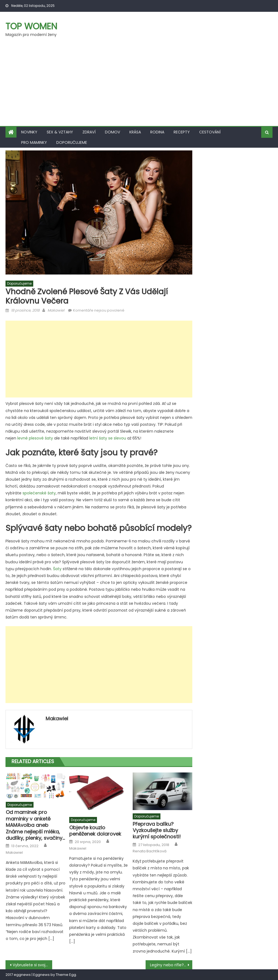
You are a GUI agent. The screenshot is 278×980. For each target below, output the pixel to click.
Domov (112, 132)
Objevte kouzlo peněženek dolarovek (95, 831)
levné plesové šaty (35, 438)
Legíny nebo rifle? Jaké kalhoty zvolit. (171, 965)
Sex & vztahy (60, 132)
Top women (31, 26)
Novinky (29, 132)
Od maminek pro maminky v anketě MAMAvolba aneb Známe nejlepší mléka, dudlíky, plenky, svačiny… (35, 825)
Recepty (182, 132)
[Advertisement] (139, 85)
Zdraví (89, 132)
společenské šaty (39, 493)
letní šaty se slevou (108, 438)
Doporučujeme (72, 142)
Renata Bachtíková (150, 851)
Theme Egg (66, 975)
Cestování (210, 132)
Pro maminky (34, 142)
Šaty (57, 569)
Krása (135, 132)
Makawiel (56, 310)
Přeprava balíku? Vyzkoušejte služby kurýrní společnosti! (157, 830)
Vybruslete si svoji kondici (32, 965)
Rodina (157, 132)
